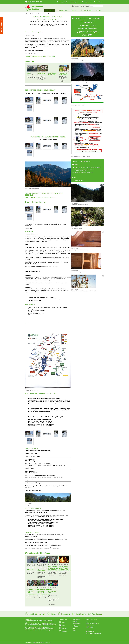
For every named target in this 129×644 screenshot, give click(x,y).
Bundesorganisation (63, 2)
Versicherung (79, 614)
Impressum (41, 642)
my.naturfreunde (77, 6)
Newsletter (75, 627)
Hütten (51, 614)
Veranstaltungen (62, 10)
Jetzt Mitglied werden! (35, 614)
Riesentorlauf (41, 73)
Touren (74, 10)
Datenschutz (48, 642)
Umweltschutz (95, 614)
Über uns (49, 10)
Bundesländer (86, 2)
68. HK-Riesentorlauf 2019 (52, 591)
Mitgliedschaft (76, 625)
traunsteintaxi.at (30, 305)
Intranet (86, 6)
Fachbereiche (98, 2)
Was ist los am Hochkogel (53, 74)
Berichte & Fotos (86, 10)
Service (99, 10)
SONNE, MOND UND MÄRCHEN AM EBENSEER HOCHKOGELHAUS (54, 569)
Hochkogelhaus (47, 14)
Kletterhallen (64, 614)
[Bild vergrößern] (48, 498)
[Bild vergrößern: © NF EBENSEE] (29, 103)
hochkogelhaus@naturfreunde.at (84, 172)
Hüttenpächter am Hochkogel (63, 74)
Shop (74, 628)
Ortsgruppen (75, 2)
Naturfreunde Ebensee (30, 14)
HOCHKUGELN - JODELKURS (31, 569)
